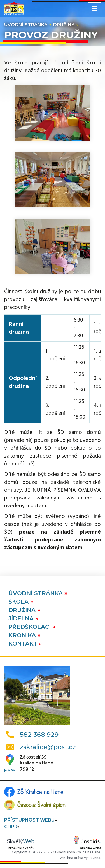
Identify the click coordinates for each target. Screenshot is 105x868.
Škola (19, 602)
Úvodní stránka (26, 25)
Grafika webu (87, 844)
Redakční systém (21, 844)
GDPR (11, 827)
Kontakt (24, 644)
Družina (64, 25)
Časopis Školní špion (41, 805)
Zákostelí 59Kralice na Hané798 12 (37, 763)
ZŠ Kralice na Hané (40, 792)
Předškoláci (30, 627)
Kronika (23, 635)
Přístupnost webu (29, 820)
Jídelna (22, 618)
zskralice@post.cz (48, 747)
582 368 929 (39, 735)
